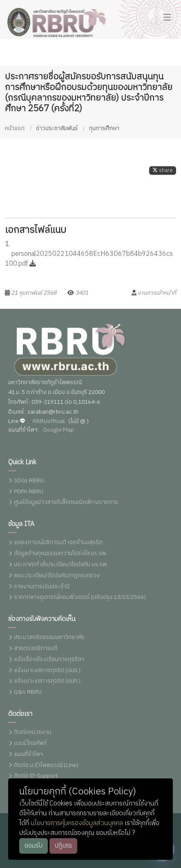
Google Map (58, 430)
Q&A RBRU (28, 692)
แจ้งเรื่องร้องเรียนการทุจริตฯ (49, 660)
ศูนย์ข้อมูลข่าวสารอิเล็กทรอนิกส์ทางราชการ (66, 503)
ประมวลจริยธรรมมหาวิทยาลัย (49, 638)
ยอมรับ (34, 846)
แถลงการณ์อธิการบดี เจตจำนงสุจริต (58, 543)
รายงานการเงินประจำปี (42, 587)
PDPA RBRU (29, 492)
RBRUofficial (49, 422)
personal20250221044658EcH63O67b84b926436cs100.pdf (89, 263)
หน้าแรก (15, 128)
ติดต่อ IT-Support (36, 776)
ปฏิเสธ (63, 846)
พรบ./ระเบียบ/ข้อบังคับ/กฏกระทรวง (57, 576)
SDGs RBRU (29, 481)
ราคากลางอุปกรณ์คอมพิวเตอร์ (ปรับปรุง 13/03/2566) (80, 597)
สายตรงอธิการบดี (36, 649)
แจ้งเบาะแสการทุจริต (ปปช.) (47, 671)
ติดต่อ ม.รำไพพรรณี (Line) (46, 766)
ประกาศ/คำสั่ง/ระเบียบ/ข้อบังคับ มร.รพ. (61, 565)
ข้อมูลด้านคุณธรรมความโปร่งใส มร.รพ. (60, 554)
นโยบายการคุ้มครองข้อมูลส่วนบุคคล (77, 823)
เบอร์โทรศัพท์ (30, 743)
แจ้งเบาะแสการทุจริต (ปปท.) (47, 681)
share (163, 175)
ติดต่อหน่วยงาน (32, 732)
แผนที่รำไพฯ (28, 754)
